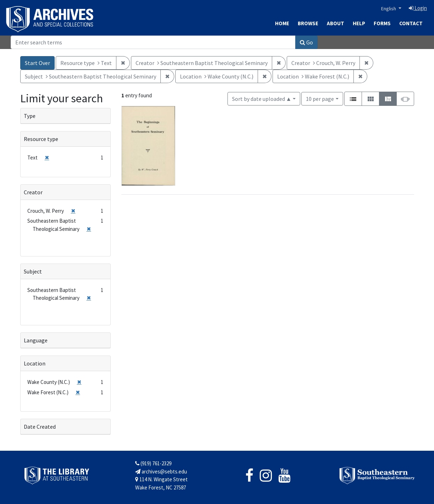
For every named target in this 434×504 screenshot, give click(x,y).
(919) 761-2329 (153, 463)
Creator (33, 192)
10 (320, 98)
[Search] (153, 42)
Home (282, 23)
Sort (262, 99)
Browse (308, 23)
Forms (382, 23)
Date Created (40, 427)
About (336, 23)
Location (35, 363)
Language (36, 340)
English (389, 9)
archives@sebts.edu (161, 472)
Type (30, 116)
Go (306, 42)
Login (418, 8)
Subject (33, 271)
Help (359, 23)
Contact (411, 23)
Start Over (37, 63)
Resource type (41, 139)
